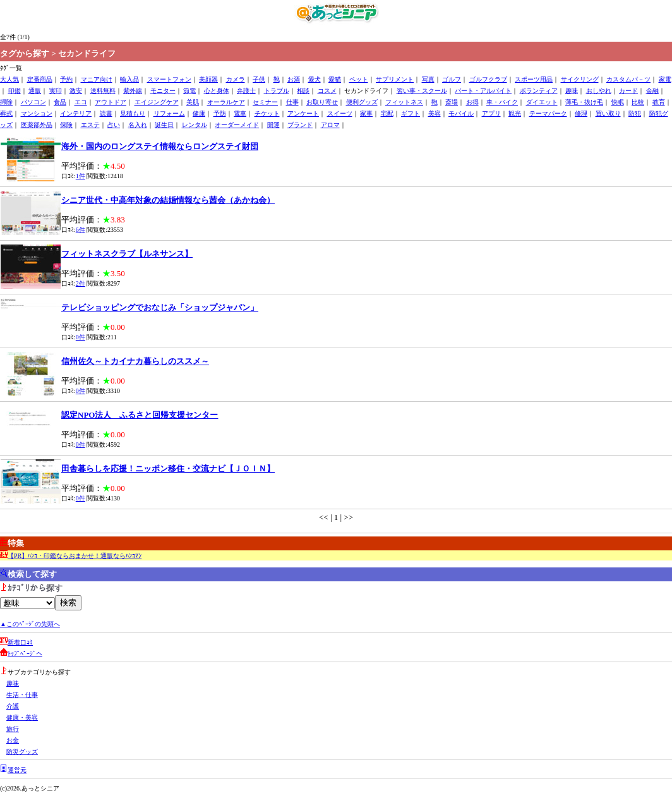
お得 (472, 102)
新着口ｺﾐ (20, 642)
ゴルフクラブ (488, 79)
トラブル (277, 91)
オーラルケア (226, 102)
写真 (428, 79)
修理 (581, 113)
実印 (56, 91)
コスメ (327, 91)
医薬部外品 (37, 125)
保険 (66, 125)
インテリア (76, 113)
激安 (76, 91)
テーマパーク (548, 113)
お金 (13, 740)
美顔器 (208, 79)
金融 (652, 91)
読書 (106, 113)
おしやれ (599, 91)
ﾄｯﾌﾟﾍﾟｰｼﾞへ (25, 654)
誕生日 (164, 125)
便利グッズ (362, 102)
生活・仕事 (22, 695)
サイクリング (580, 79)
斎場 (452, 102)
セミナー (265, 102)
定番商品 (40, 79)
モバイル (461, 113)
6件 (81, 230)
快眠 (618, 102)
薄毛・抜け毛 (584, 102)
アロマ (330, 125)
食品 (60, 102)
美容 (435, 113)
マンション (37, 113)
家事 (366, 113)
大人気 (9, 79)
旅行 (13, 729)
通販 (35, 91)
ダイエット (542, 102)
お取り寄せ (322, 102)
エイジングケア (157, 102)
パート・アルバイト (483, 91)
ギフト (411, 113)
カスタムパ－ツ (628, 79)
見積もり (133, 113)
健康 (199, 113)
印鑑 (15, 91)
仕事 (292, 102)
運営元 (17, 770)
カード (628, 91)
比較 (638, 102)
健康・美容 (22, 717)
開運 (273, 125)
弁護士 (246, 91)
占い (114, 125)
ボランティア (539, 91)
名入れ (138, 125)
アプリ (491, 113)
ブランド (300, 125)
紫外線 (133, 91)
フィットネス (404, 102)
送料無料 (103, 91)
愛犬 (315, 79)
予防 (220, 113)
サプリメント (395, 79)
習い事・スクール (422, 91)
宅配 (387, 113)
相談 (303, 91)
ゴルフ (452, 79)
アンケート (303, 113)
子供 (259, 79)
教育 (659, 102)
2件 (81, 283)
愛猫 (335, 79)
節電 (189, 91)
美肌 (193, 102)
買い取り (608, 113)
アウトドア (111, 102)
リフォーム (169, 113)
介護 (13, 706)
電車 (240, 113)
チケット (267, 113)
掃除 (6, 102)
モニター (163, 91)
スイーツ (340, 113)
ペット (359, 79)
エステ (90, 125)
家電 (665, 79)
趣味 (572, 91)
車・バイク (502, 102)
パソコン (33, 102)
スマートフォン (169, 79)
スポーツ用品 (534, 79)
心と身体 (217, 91)
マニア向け (97, 79)
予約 (66, 79)
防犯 (635, 113)
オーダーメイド (237, 125)
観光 (515, 113)
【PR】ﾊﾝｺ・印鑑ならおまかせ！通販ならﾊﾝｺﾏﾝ (75, 556)
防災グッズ (22, 752)
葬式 (6, 113)
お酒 (294, 79)
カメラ (236, 79)
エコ (81, 102)
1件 (81, 176)
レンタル (195, 125)
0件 (81, 337)
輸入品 (129, 79)
